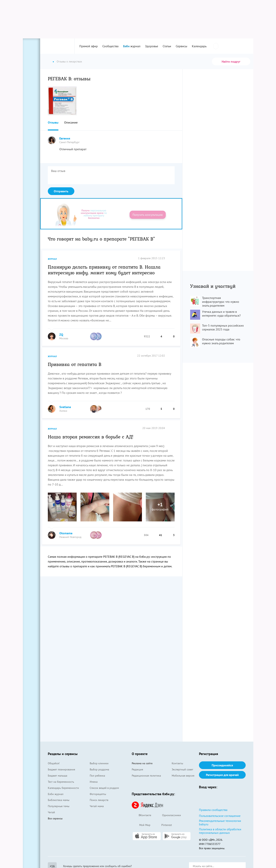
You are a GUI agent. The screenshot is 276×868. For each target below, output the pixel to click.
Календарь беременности (63, 788)
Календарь (199, 46)
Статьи (167, 46)
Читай (51, 812)
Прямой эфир (89, 46)
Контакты (177, 763)
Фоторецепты (98, 794)
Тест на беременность (61, 782)
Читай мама (97, 806)
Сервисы (182, 46)
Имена (94, 782)
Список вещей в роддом (104, 788)
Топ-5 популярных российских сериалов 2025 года (223, 327)
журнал (132, 46)
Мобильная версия (183, 776)
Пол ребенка (97, 776)
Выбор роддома (99, 769)
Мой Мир (141, 825)
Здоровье (152, 46)
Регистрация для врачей (222, 775)
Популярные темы (59, 806)
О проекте (140, 754)
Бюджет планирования (61, 769)
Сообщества (110, 46)
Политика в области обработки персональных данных (220, 831)
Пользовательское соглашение (220, 816)
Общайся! (54, 763)
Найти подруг (231, 61)
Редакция (137, 769)
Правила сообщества (213, 810)
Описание (71, 122)
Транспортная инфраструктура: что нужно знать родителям (221, 302)
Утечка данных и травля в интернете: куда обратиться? (221, 314)
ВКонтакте (141, 815)
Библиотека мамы (59, 800)
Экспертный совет (182, 769)
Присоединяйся (222, 765)
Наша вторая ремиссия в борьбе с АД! (91, 436)
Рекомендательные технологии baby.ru (220, 822)
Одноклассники (168, 815)
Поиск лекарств (99, 800)
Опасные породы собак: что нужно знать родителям (221, 341)
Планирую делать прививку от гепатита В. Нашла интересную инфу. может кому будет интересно (104, 270)
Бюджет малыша (58, 776)
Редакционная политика (146, 776)
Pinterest (163, 825)
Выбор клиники (99, 763)
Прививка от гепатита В (75, 364)
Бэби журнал (56, 794)
